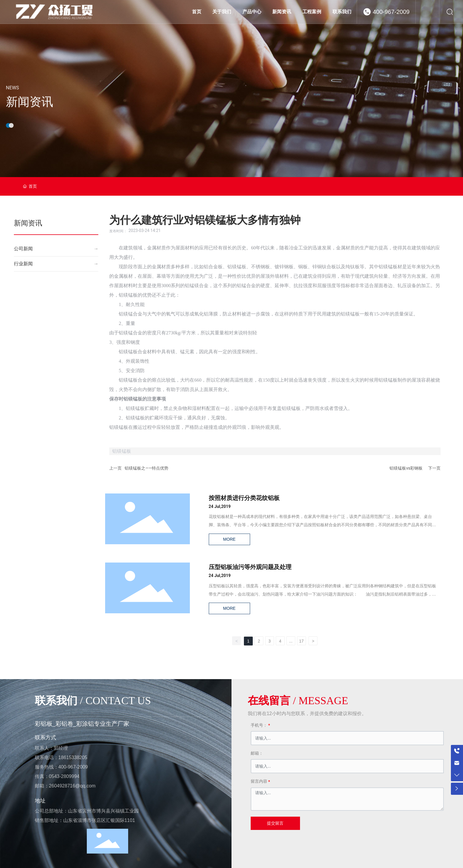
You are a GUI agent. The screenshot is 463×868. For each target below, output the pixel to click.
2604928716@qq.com (72, 786)
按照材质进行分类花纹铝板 (244, 498)
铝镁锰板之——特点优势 (146, 468)
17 (301, 641)
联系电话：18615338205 (61, 757)
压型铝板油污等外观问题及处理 (250, 568)
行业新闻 (23, 264)
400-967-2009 (391, 12)
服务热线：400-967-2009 (61, 767)
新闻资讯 (30, 113)
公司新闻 (23, 249)
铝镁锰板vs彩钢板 (406, 468)
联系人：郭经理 (51, 748)
